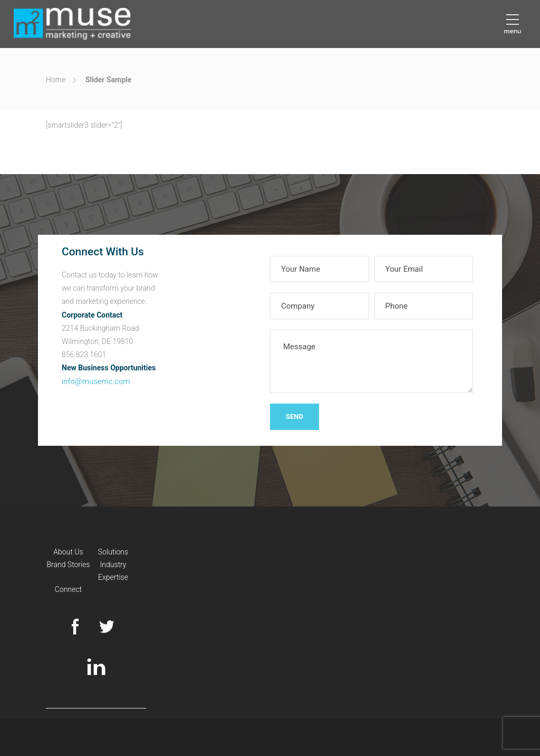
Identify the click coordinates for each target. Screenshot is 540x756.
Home (56, 80)
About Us (68, 552)
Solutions (113, 552)
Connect (68, 589)
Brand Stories (68, 564)
